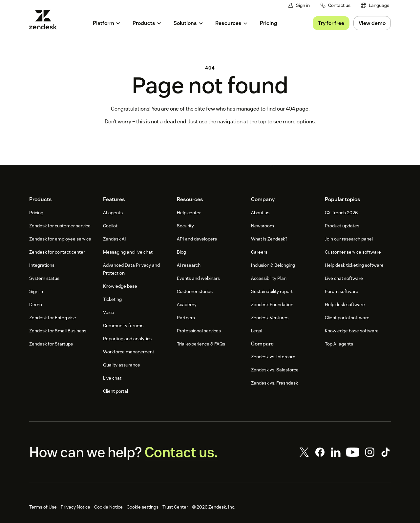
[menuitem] (375, 5)
